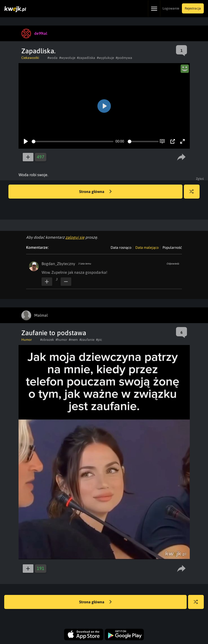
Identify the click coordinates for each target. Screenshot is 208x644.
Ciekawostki (30, 58)
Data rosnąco (121, 248)
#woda (52, 58)
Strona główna (95, 192)
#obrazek (47, 340)
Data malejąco (147, 248)
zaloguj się (75, 237)
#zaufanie (87, 340)
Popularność (172, 248)
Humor (27, 340)
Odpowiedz (173, 264)
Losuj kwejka (194, 194)
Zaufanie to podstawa (54, 333)
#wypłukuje (105, 58)
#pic (99, 340)
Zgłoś (200, 179)
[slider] (73, 142)
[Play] (26, 141)
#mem (73, 340)
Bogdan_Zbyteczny (58, 264)
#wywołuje (67, 58)
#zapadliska (86, 58)
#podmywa (124, 58)
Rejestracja (193, 8)
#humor (61, 340)
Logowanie (171, 8)
